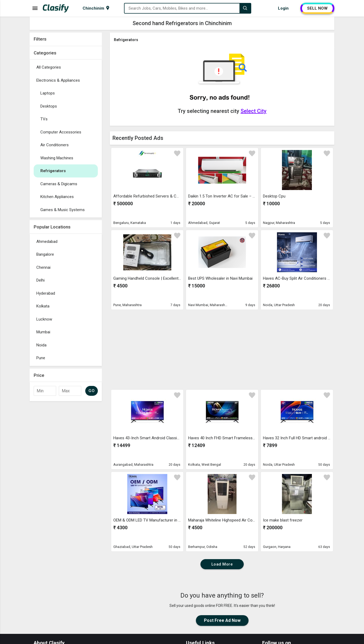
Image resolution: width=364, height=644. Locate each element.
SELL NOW (317, 8)
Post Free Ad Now (222, 620)
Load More (222, 564)
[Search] (245, 8)
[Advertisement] (66, 484)
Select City (253, 111)
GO (92, 391)
